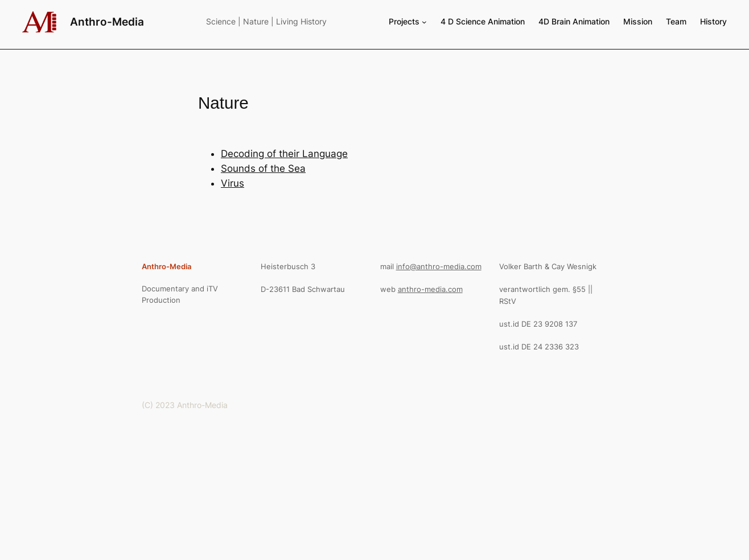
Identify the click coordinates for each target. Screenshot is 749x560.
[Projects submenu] (424, 22)
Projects (404, 21)
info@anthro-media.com (439, 266)
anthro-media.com (430, 289)
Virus (232, 183)
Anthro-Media (107, 22)
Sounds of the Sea (263, 168)
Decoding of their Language (284, 154)
